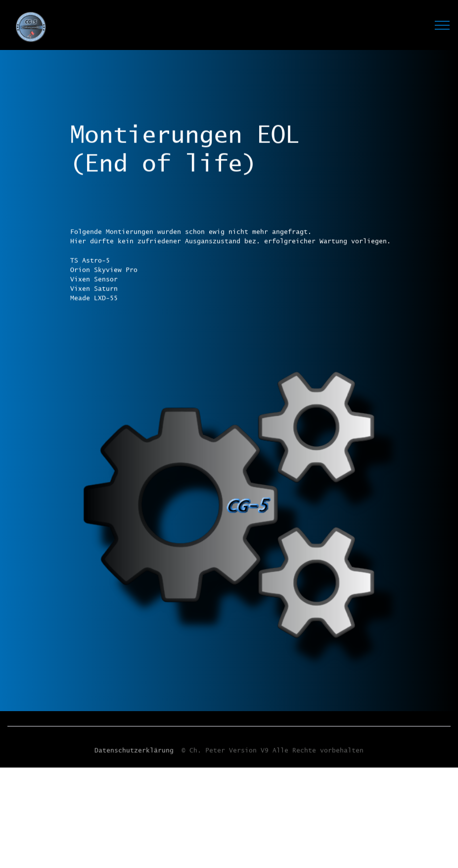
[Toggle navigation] (442, 25)
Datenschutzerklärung (134, 752)
